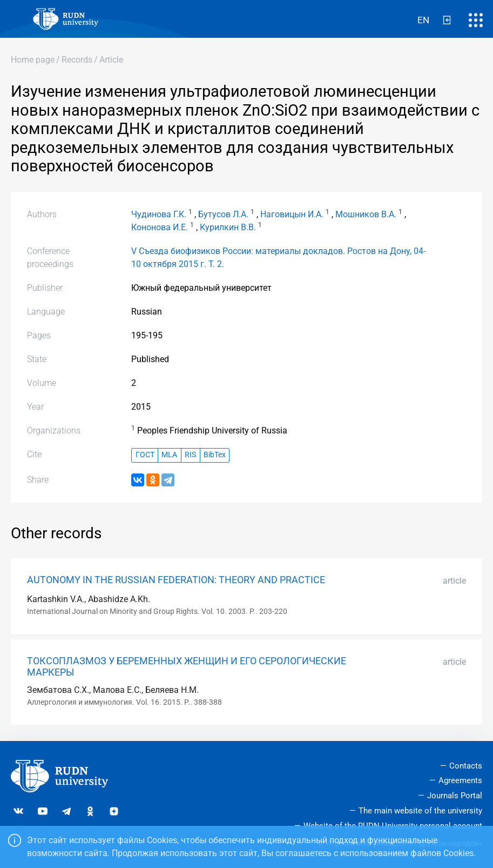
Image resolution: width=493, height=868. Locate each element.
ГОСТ (145, 455)
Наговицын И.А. (292, 214)
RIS (190, 455)
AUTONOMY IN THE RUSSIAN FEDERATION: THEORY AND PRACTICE (176, 580)
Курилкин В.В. (228, 227)
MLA (169, 455)
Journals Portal (455, 796)
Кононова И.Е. (160, 227)
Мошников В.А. (366, 214)
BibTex (215, 455)
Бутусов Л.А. (223, 214)
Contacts (466, 766)
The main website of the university (420, 811)
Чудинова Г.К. (159, 214)
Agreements (460, 780)
